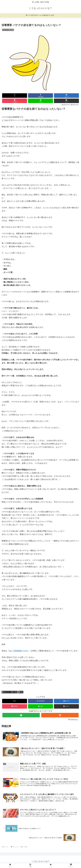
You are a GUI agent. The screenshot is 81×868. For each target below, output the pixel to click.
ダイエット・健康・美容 (10, 692)
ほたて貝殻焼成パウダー (19, 651)
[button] (66, 101)
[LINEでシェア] (40, 101)
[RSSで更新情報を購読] (60, 715)
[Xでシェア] (15, 96)
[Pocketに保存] (15, 101)
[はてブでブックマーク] (66, 96)
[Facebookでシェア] (40, 96)
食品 (21, 692)
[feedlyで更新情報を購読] (21, 715)
